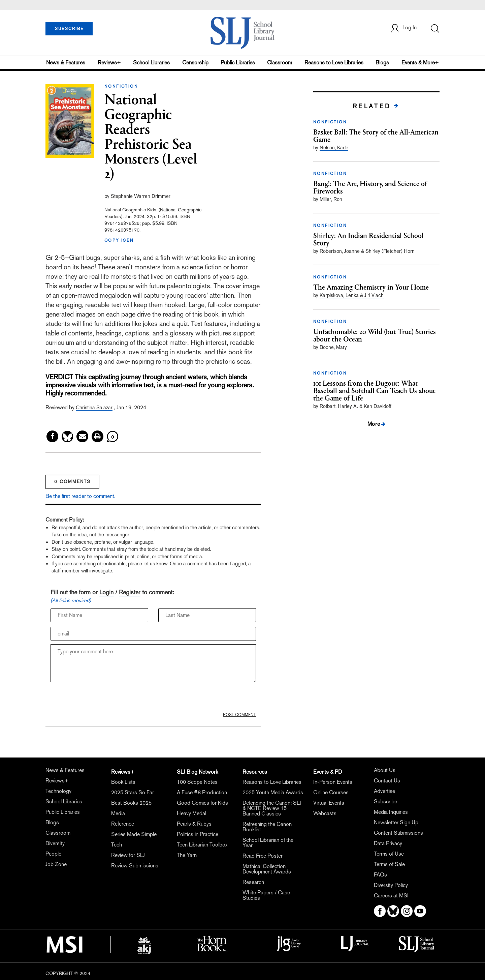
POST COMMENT (239, 715)
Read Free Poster (263, 856)
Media (118, 813)
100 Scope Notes (197, 782)
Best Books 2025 (131, 803)
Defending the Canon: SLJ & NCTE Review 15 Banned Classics (272, 808)
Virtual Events (329, 803)
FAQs (380, 875)
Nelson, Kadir (334, 147)
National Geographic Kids (130, 210)
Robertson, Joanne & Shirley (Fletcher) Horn (367, 251)
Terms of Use (389, 854)
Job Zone (56, 864)
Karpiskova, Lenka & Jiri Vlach (352, 295)
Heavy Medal (191, 813)
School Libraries (151, 63)
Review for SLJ (128, 855)
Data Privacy (388, 843)
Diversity (55, 843)
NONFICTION (121, 86)
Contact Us (387, 781)
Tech (117, 845)
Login (106, 592)
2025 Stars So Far (133, 792)
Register (130, 592)
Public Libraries (238, 63)
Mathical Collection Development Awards (267, 869)
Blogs (382, 63)
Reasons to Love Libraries (334, 63)
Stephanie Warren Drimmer (141, 196)
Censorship (195, 63)
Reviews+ (109, 63)
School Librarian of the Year (268, 843)
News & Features (66, 63)
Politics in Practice (198, 834)
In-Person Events (333, 782)
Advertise (384, 791)
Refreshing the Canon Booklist (267, 827)
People (53, 854)
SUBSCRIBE (69, 29)
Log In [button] (403, 28)
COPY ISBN (119, 240)
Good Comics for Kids (202, 803)
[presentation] (102, 699)
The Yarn (187, 855)
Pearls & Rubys (194, 824)
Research (253, 882)
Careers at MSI (391, 896)
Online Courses (331, 792)
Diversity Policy (391, 885)
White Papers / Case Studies (266, 895)
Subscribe (385, 801)
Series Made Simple (134, 834)
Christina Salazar (94, 407)
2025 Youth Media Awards (273, 792)
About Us (385, 770)
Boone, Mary (333, 347)
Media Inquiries (391, 812)
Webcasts (325, 813)
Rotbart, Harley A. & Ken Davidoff (355, 406)
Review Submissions (135, 866)
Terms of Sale (389, 864)
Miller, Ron (331, 199)
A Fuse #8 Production (202, 792)
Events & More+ (420, 63)
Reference (123, 824)
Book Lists (123, 782)
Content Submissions (398, 833)
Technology (58, 791)
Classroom (280, 63)
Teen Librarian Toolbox (202, 845)
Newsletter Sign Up (396, 822)
